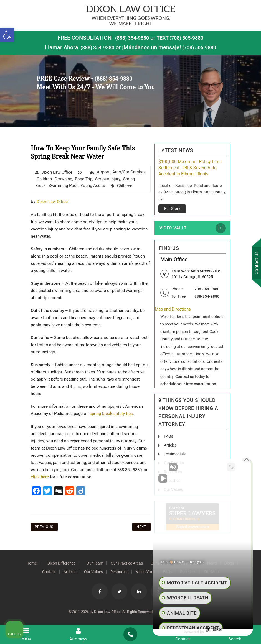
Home (34, 564)
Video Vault (172, 228)
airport (103, 172)
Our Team (101, 564)
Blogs (30, 572)
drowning (63, 179)
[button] (7, 35)
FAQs (168, 437)
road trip (84, 179)
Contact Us (255, 263)
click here (40, 477)
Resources (128, 572)
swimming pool (63, 186)
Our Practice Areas (135, 564)
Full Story (172, 209)
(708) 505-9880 (201, 47)
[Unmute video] (163, 467)
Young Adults (93, 186)
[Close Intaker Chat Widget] (243, 467)
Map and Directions (174, 310)
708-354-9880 (207, 289)
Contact (51, 572)
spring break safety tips (112, 413)
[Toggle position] (231, 467)
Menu (26, 634)
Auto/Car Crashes (129, 172)
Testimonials (175, 455)
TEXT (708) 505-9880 (182, 38)
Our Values (100, 572)
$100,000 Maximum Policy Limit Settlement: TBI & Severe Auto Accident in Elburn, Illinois (190, 168)
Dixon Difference (66, 564)
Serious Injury (108, 179)
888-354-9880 (207, 297)
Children (44, 179)
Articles (170, 446)
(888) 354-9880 (129, 38)
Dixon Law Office (57, 172)
